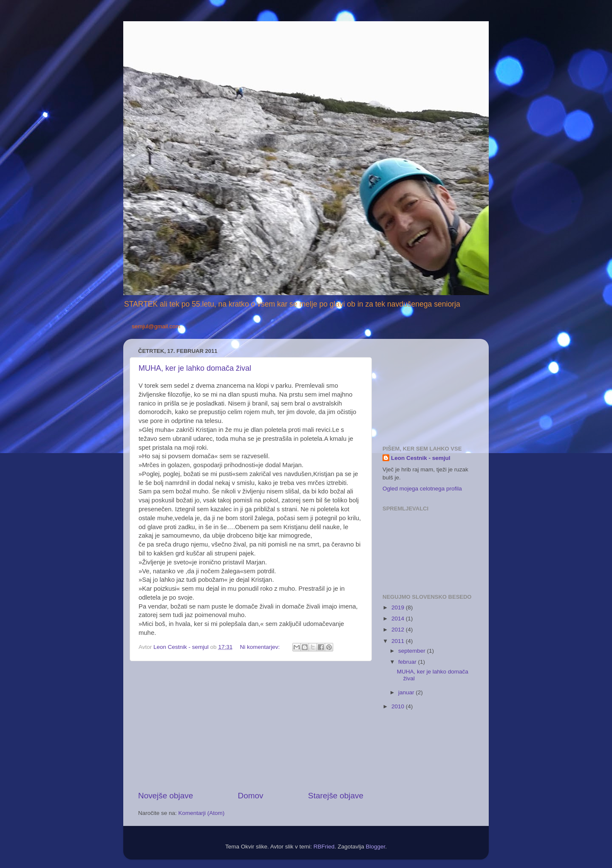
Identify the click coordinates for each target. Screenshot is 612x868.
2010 (399, 706)
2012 (399, 630)
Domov (251, 796)
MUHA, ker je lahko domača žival (195, 368)
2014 (399, 619)
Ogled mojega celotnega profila (422, 489)
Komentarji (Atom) (202, 813)
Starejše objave (336, 796)
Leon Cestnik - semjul (421, 458)
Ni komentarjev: (261, 647)
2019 (399, 607)
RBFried (324, 847)
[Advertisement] (251, 726)
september (413, 651)
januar (407, 692)
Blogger (376, 847)
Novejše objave (166, 796)
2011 (399, 641)
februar (408, 662)
